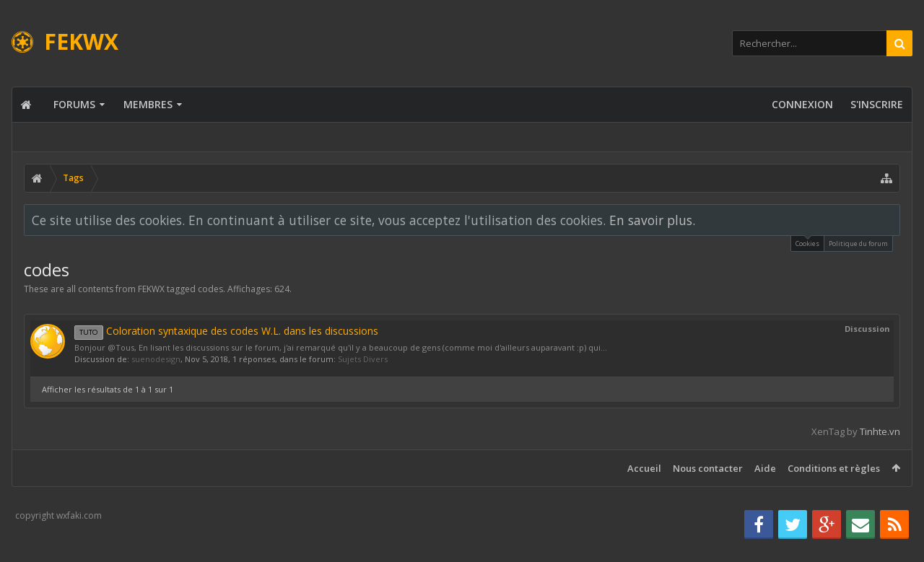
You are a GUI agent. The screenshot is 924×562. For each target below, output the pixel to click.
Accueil (644, 468)
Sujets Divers (363, 359)
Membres (148, 104)
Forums (74, 104)
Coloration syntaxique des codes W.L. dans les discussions (226, 331)
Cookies (807, 242)
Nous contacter (708, 468)
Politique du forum (858, 243)
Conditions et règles (834, 468)
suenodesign (156, 359)
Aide (765, 468)
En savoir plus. (652, 220)
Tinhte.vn (880, 431)
